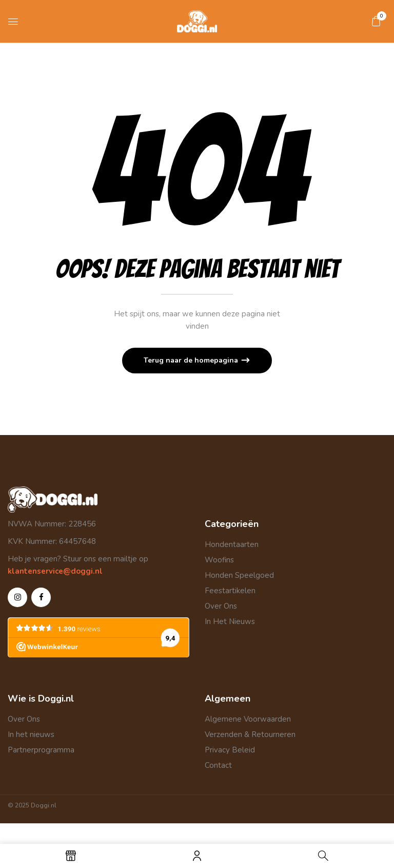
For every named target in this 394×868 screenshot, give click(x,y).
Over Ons (221, 606)
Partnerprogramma (41, 750)
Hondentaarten (232, 544)
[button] (376, 21)
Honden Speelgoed (239, 575)
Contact (218, 765)
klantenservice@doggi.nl (55, 571)
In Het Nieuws (230, 621)
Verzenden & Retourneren (250, 734)
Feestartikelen (230, 591)
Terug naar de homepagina (192, 360)
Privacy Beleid (230, 750)
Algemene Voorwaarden (248, 719)
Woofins (219, 560)
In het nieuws (31, 734)
